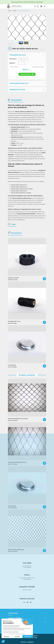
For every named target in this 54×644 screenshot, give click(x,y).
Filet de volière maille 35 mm (19, 191)
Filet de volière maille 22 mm (19, 187)
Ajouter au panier (27, 74)
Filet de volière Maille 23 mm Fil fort (18, 419)
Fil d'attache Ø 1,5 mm (14, 321)
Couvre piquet (12, 365)
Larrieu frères (15, 618)
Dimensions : (13, 59)
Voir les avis (42, 49)
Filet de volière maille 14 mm (19, 185)
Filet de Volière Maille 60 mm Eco (17, 462)
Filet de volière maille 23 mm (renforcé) (22, 189)
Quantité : (12, 63)
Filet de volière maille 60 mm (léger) (21, 193)
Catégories (13, 613)
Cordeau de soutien (13, 278)
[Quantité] (21, 63)
